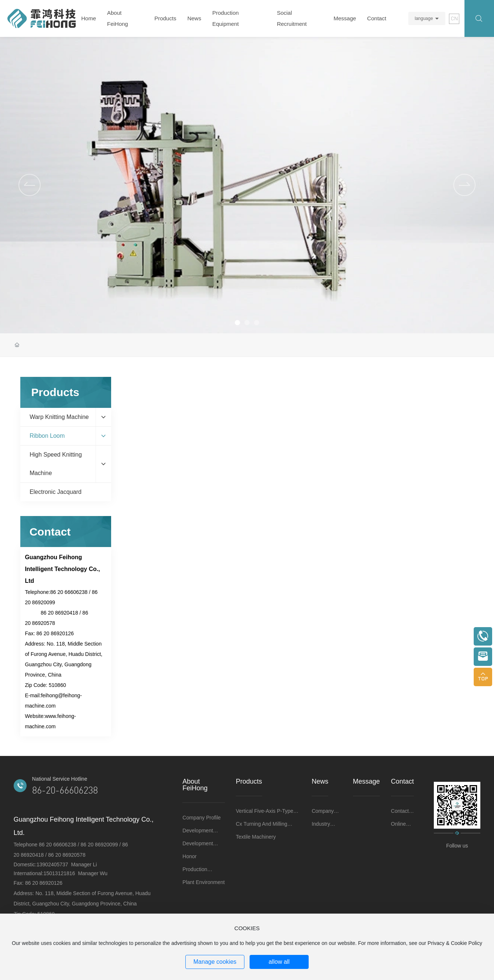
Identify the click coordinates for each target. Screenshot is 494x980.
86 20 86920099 (99, 845)
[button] (464, 185)
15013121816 (60, 873)
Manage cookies (215, 962)
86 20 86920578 (67, 855)
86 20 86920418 (59, 613)
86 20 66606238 (69, 592)
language (424, 18)
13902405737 (54, 864)
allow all (279, 962)
